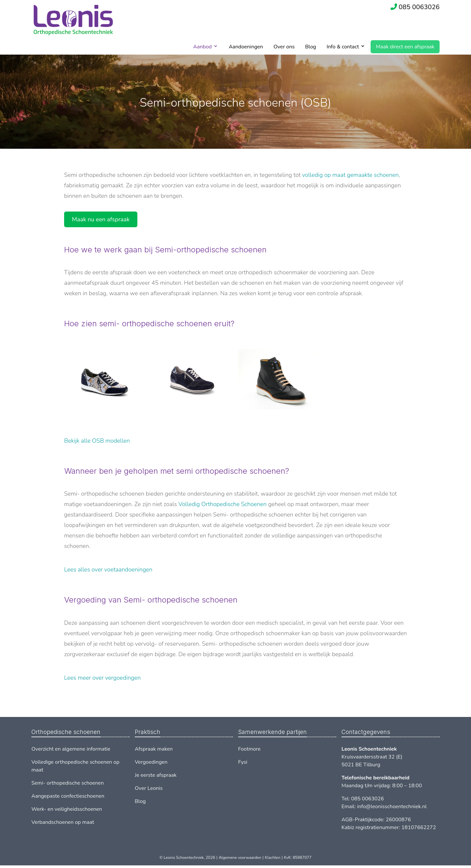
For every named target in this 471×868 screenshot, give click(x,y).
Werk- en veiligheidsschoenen (67, 809)
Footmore (249, 749)
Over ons (284, 47)
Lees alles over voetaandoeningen (108, 570)
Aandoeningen (246, 47)
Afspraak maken (154, 749)
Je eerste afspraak (156, 775)
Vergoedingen (151, 762)
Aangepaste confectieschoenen (68, 796)
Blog (311, 47)
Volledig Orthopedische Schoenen (223, 504)
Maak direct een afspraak (405, 47)
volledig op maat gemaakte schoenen (351, 175)
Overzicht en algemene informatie (71, 749)
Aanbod (203, 47)
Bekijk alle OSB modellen (97, 441)
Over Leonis (149, 788)
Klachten (273, 858)
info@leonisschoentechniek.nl (392, 807)
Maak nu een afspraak (101, 219)
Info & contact (343, 47)
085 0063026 (419, 7)
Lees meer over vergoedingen (102, 678)
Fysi (243, 762)
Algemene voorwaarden (240, 858)
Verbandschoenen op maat (63, 822)
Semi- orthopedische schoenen (68, 783)
